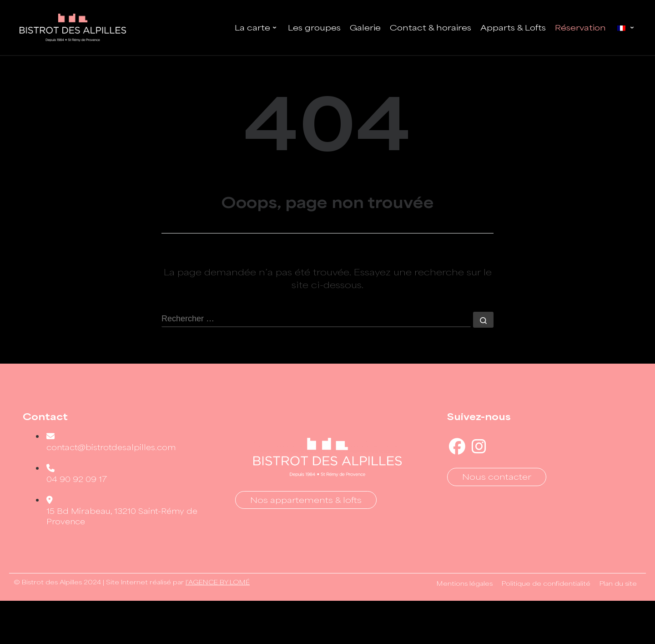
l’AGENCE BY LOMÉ (218, 582)
